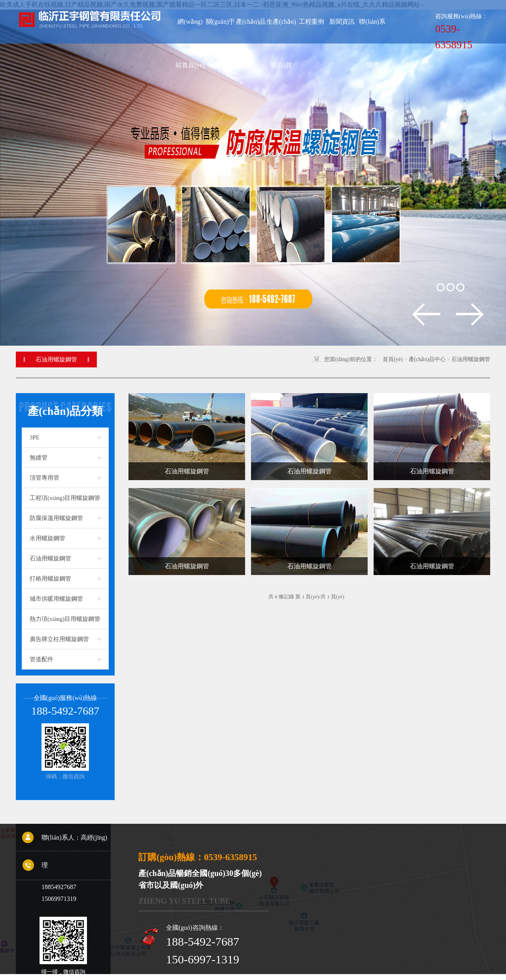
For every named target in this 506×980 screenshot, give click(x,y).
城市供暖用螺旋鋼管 (56, 599)
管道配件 (42, 659)
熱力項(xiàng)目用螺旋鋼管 (65, 619)
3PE (35, 437)
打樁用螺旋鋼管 (50, 579)
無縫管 (39, 458)
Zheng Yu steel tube (184, 901)
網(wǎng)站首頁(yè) (190, 31)
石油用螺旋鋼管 (471, 359)
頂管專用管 (44, 478)
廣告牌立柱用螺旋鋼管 (59, 639)
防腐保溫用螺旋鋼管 (56, 518)
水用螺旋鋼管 (47, 538)
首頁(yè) (393, 359)
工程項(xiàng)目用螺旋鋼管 (65, 498)
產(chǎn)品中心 (427, 359)
